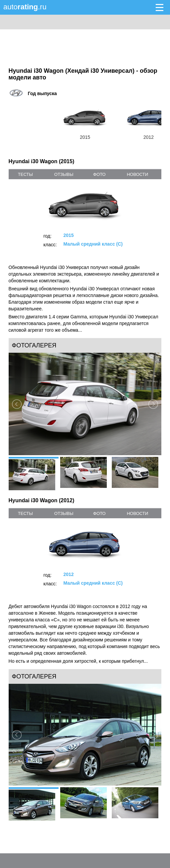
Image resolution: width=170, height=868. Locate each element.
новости (137, 174)
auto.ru (25, 7)
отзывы (64, 174)
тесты (25, 174)
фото (99, 174)
